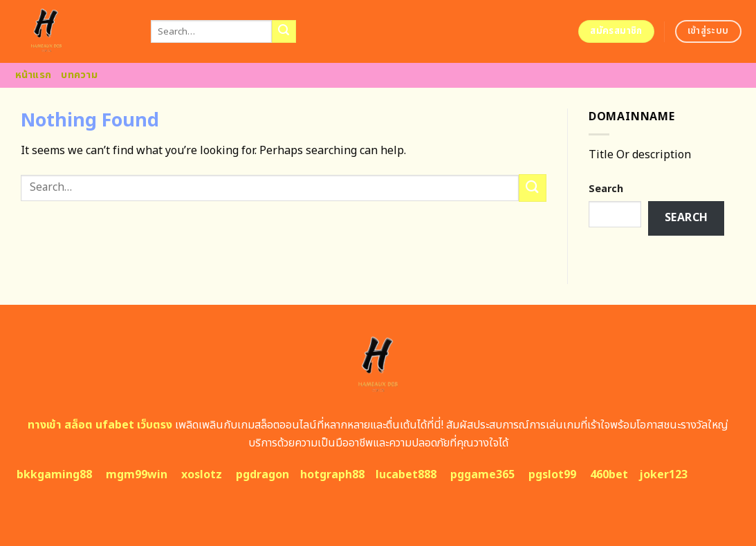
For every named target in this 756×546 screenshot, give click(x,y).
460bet (609, 475)
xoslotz (202, 475)
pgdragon (262, 475)
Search (606, 189)
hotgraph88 (332, 475)
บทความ (79, 75)
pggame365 (482, 475)
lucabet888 (406, 475)
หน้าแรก (34, 75)
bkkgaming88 (54, 475)
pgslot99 (552, 475)
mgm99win (137, 475)
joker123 (663, 475)
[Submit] (284, 32)
